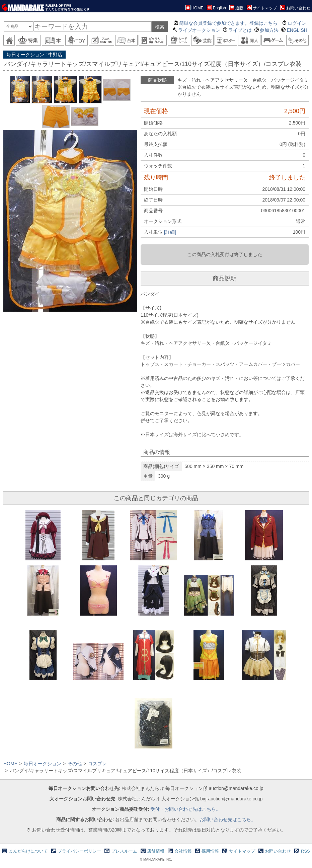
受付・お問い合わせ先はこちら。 (185, 809)
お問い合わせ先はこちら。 (228, 819)
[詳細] (170, 232)
